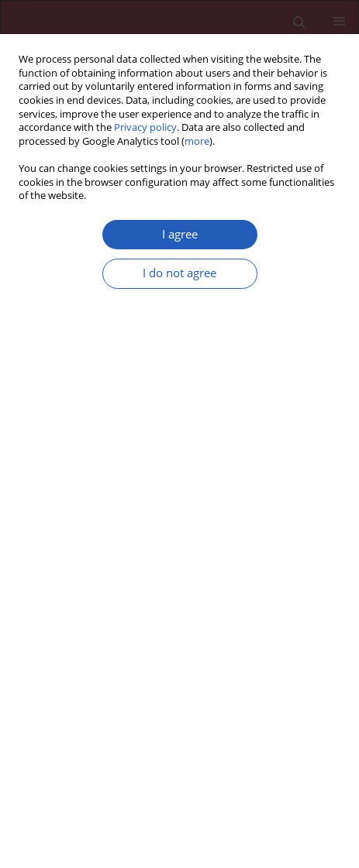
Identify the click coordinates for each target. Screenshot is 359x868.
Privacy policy (145, 127)
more (197, 141)
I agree (180, 234)
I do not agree (179, 273)
